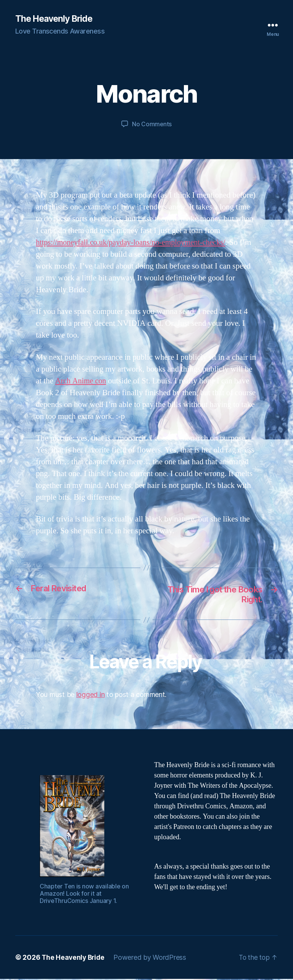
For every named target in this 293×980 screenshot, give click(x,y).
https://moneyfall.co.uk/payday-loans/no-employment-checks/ (135, 243)
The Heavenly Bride (56, 19)
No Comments (152, 124)
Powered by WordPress (152, 958)
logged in (91, 696)
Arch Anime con (82, 381)
